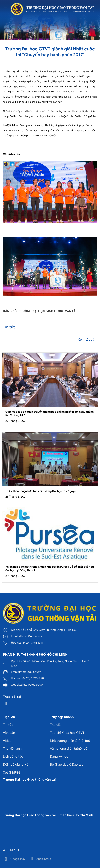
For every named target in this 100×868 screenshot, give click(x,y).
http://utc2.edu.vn (33, 685)
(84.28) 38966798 (33, 678)
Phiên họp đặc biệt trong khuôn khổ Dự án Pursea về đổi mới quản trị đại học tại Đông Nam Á (50, 569)
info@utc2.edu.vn (30, 672)
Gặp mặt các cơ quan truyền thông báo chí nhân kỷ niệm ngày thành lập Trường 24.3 (50, 414)
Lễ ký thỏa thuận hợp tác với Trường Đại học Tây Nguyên (41, 491)
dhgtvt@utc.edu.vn (31, 636)
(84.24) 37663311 (32, 643)
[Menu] (5, 9)
